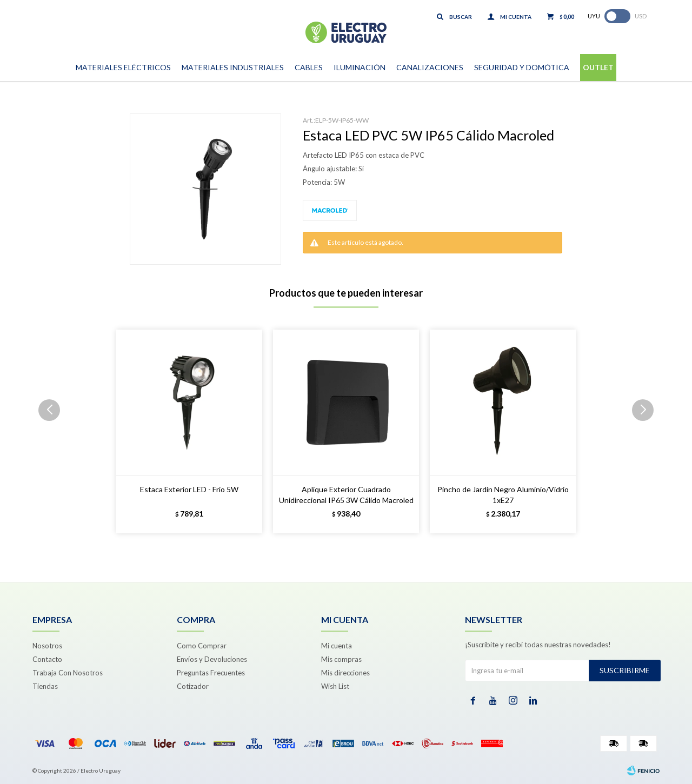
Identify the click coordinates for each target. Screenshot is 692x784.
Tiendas (45, 686)
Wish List (335, 686)
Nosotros (47, 646)
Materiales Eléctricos (123, 67)
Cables (309, 67)
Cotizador (193, 686)
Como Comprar (202, 646)
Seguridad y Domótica (522, 67)
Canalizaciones (430, 67)
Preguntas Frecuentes (211, 673)
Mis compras (341, 659)
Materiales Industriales (233, 67)
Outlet (598, 67)
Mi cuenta (337, 646)
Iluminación (360, 67)
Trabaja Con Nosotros (68, 673)
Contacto (47, 659)
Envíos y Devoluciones (212, 659)
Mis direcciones (345, 673)
